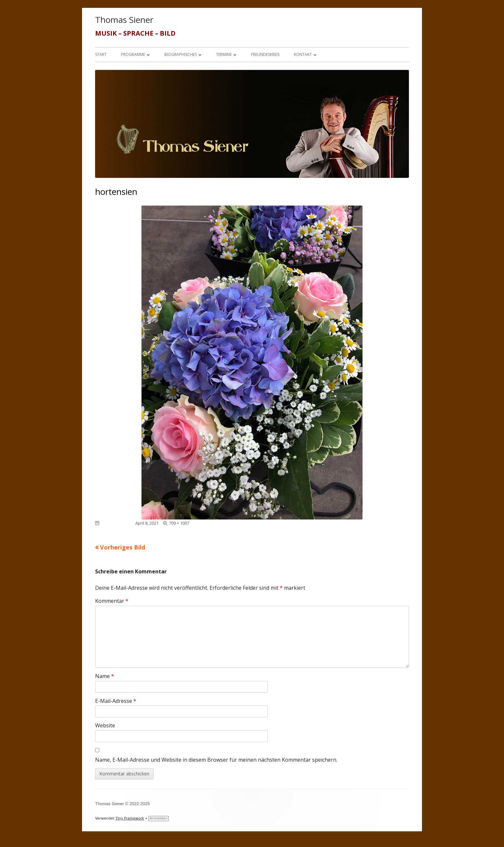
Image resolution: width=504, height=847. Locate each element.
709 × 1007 (179, 523)
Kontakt (303, 54)
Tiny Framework (130, 818)
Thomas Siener (124, 20)
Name (105, 676)
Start (101, 54)
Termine (224, 54)
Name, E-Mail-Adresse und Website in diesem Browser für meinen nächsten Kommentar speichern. (216, 760)
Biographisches (181, 54)
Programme (133, 54)
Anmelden (159, 818)
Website (105, 725)
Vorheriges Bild (123, 547)
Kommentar (112, 601)
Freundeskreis (265, 54)
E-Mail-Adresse (116, 701)
